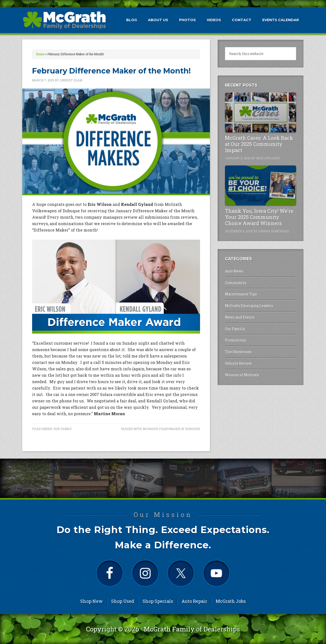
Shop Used (123, 601)
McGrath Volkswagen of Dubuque (171, 429)
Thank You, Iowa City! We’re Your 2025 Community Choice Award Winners (259, 217)
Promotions (236, 340)
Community (236, 283)
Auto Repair (194, 601)
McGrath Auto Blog (64, 20)
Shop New (92, 601)
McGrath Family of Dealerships (192, 629)
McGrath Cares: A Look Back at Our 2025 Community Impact (259, 144)
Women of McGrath (242, 375)
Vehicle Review (238, 363)
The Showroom (238, 352)
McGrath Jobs (231, 601)
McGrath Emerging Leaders (249, 306)
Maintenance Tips (241, 294)
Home (40, 54)
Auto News (234, 271)
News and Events (240, 317)
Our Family (63, 429)
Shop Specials (158, 601)
